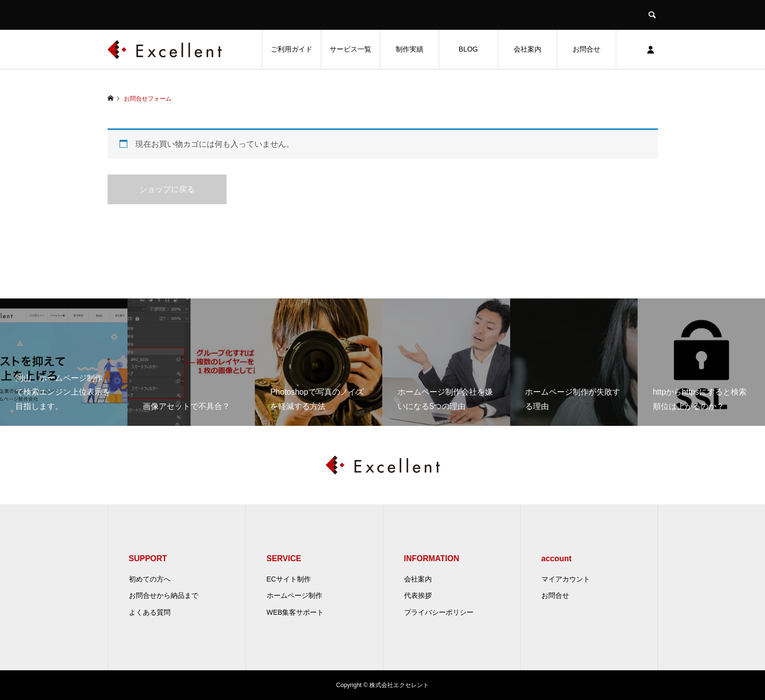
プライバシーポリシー (439, 612)
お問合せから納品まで (164, 595)
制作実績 (410, 49)
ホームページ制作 (294, 595)
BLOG (468, 49)
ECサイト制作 (289, 579)
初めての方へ (150, 579)
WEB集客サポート (295, 612)
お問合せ (587, 49)
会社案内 (528, 49)
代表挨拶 (418, 595)
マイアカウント (566, 579)
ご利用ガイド (292, 49)
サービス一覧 (351, 49)
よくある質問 (150, 612)
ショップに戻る (167, 189)
